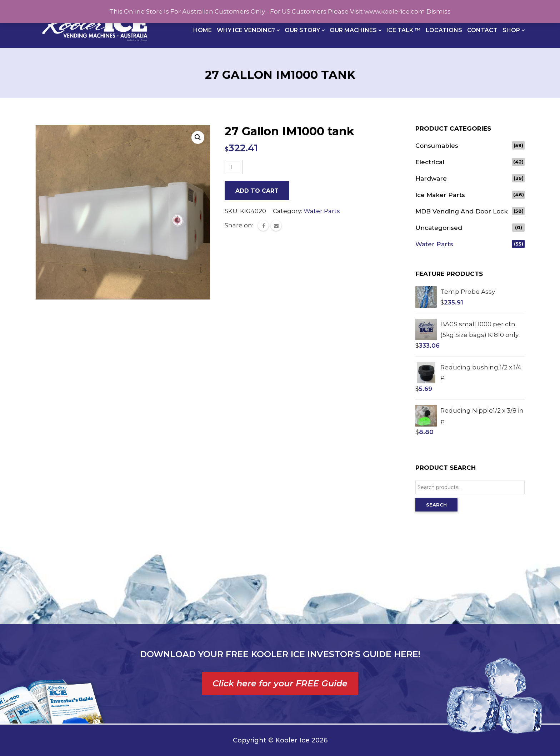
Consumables (437, 146)
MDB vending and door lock (462, 211)
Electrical (430, 162)
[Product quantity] (234, 167)
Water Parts (322, 211)
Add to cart (257, 191)
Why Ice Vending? (247, 30)
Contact (482, 30)
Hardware (431, 178)
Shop (512, 30)
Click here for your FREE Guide (280, 683)
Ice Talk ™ (404, 30)
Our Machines (354, 30)
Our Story (303, 30)
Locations (444, 30)
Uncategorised (439, 228)
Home (202, 30)
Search (436, 505)
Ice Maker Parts (440, 195)
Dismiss (439, 11)
